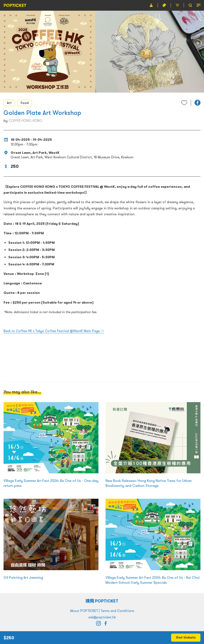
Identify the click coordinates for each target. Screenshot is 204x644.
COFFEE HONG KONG (25, 121)
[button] (197, 103)
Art (9, 103)
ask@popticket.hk (102, 617)
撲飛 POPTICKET (102, 601)
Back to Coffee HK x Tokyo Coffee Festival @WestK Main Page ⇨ (54, 331)
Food (25, 103)
